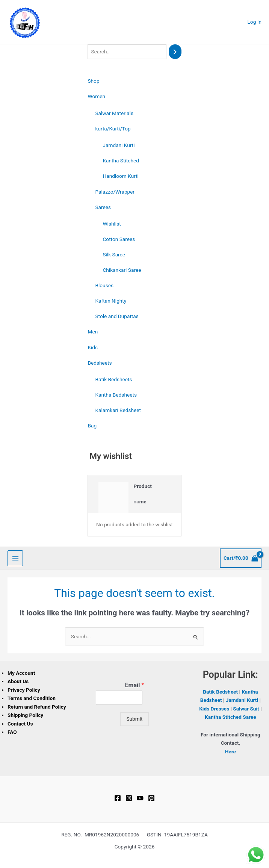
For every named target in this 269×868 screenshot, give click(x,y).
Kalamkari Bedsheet (118, 410)
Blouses (104, 285)
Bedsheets (100, 363)
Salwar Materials (114, 113)
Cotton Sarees (119, 239)
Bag (92, 426)
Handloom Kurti (120, 176)
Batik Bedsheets (113, 379)
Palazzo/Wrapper (115, 192)
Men (93, 332)
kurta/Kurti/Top (113, 129)
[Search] (175, 52)
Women (96, 96)
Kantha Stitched (121, 161)
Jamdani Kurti (119, 145)
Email (135, 685)
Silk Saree (114, 254)
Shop (93, 81)
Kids (93, 347)
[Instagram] (129, 798)
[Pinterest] (151, 798)
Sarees (103, 207)
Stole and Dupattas (117, 316)
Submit (134, 719)
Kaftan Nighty (111, 301)
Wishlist (112, 224)
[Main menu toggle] (15, 558)
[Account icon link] (255, 22)
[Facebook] (118, 798)
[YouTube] (140, 798)
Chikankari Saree (122, 270)
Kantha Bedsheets (116, 395)
